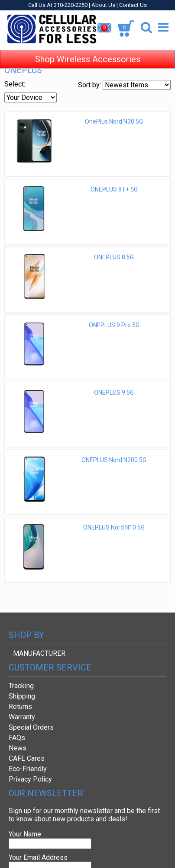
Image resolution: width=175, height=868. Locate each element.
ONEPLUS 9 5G (114, 393)
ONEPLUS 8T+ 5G (114, 189)
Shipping (22, 696)
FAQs (17, 738)
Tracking (21, 686)
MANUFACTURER (39, 653)
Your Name (25, 834)
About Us (103, 5)
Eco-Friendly (28, 769)
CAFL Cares (27, 758)
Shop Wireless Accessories (88, 52)
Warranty (22, 717)
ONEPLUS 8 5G (114, 257)
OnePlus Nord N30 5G (114, 121)
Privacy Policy (30, 779)
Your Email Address (38, 857)
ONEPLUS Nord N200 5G (114, 460)
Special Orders (31, 727)
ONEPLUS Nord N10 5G (114, 527)
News (18, 748)
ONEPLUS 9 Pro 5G (114, 325)
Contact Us (133, 5)
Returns (20, 707)
